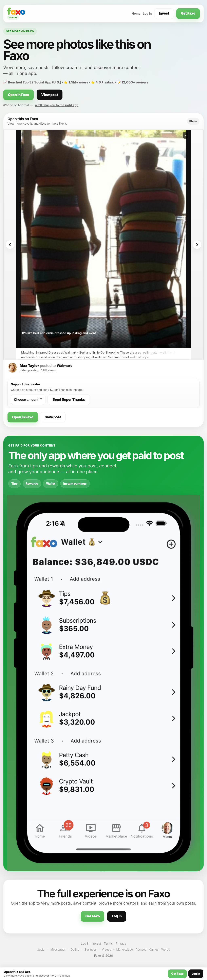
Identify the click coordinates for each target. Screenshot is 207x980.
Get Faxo (188, 13)
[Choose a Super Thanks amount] (28, 400)
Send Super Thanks (69, 400)
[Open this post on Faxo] (103, 239)
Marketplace (125, 950)
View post (50, 95)
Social (41, 950)
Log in (147, 13)
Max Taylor (29, 366)
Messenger (58, 950)
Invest (164, 13)
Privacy (121, 943)
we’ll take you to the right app (57, 105)
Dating (75, 950)
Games (154, 950)
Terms (108, 943)
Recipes (141, 950)
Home (136, 13)
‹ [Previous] (10, 245)
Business (90, 950)
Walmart (64, 366)
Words (166, 950)
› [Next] (197, 245)
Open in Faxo (18, 95)
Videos (107, 950)
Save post (53, 417)
